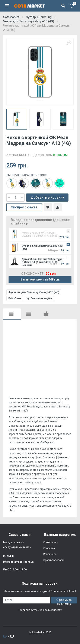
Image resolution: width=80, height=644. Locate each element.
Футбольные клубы (39, 298)
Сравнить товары (54, 560)
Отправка (49, 548)
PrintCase (15, 298)
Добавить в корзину (47, 197)
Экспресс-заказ (24, 207)
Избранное (50, 554)
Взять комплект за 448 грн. (40, 279)
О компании (51, 542)
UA (5, 637)
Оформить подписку (64, 601)
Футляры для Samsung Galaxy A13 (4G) (34, 292)
